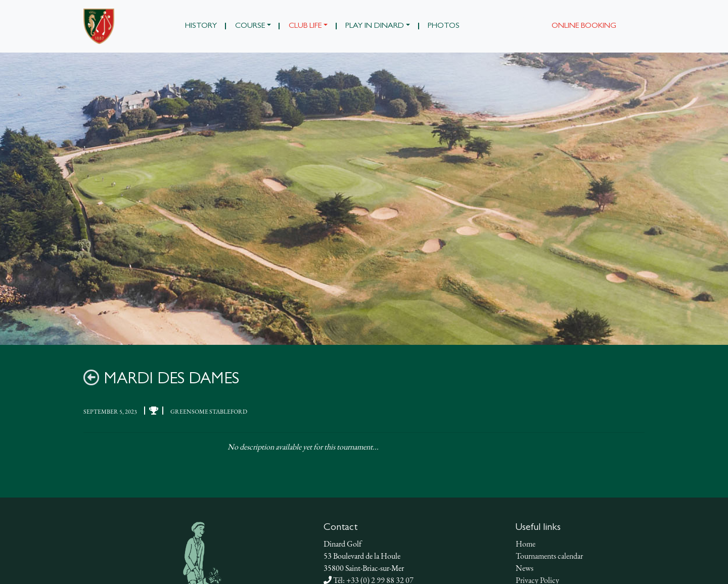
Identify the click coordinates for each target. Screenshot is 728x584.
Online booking (584, 26)
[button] (253, 26)
